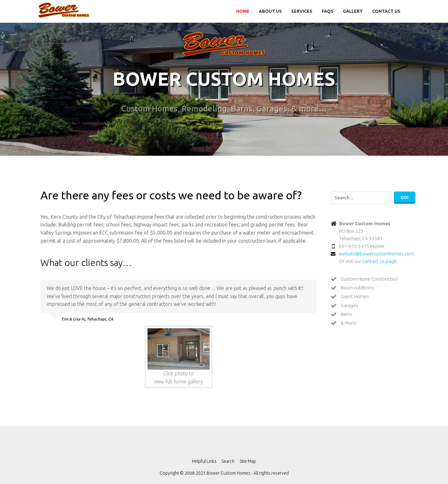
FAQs (328, 11)
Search (228, 461)
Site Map (248, 461)
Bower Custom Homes (64, 10)
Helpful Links (204, 461)
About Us (270, 11)
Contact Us (386, 11)
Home (243, 11)
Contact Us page (379, 261)
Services (302, 11)
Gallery (353, 11)
